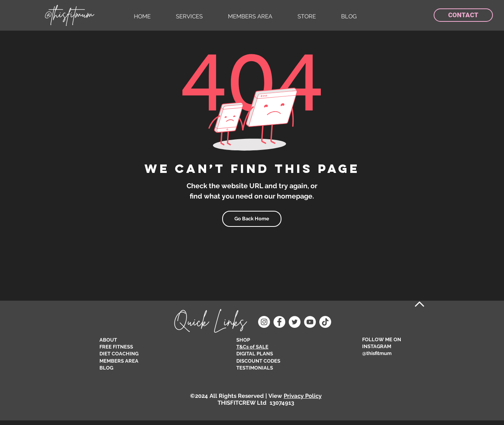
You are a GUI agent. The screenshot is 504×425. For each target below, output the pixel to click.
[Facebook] (279, 322)
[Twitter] (295, 322)
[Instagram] (264, 322)
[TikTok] (325, 322)
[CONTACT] (463, 15)
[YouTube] (310, 322)
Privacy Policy (303, 396)
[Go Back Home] (252, 219)
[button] (196, 16)
